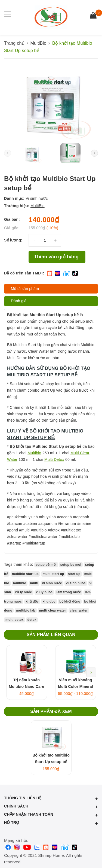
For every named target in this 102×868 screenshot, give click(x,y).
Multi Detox (54, 459)
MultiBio (38, 206)
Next (91, 672)
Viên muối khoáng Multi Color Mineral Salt (75, 686)
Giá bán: (12, 219)
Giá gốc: (12, 228)
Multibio (34, 453)
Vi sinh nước (37, 198)
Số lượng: (13, 240)
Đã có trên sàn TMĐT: (24, 273)
